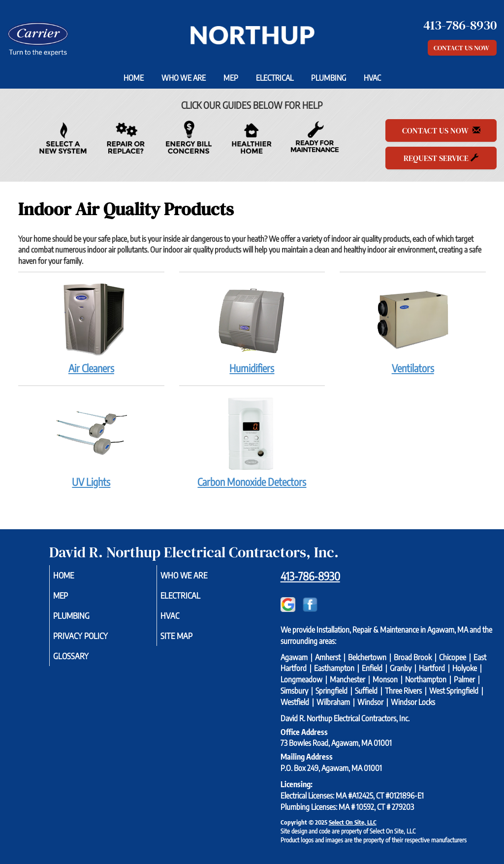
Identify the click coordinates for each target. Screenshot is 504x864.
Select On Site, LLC (353, 822)
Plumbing (329, 78)
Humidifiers (252, 328)
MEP (231, 78)
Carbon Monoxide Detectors (252, 442)
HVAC (372, 78)
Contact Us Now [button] (462, 48)
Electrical (275, 78)
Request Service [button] (441, 158)
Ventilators (413, 328)
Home (134, 78)
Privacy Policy (95, 641)
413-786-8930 (310, 576)
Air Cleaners (91, 328)
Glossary (84, 663)
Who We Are (184, 78)
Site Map (190, 641)
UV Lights (91, 442)
